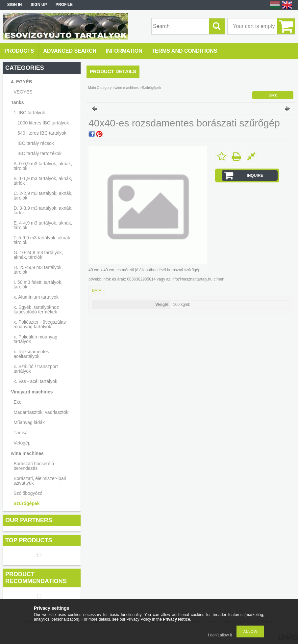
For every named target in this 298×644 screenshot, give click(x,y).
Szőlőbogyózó (28, 493)
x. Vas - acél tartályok (35, 381)
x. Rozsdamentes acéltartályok (31, 354)
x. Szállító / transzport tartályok (36, 369)
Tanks (17, 102)
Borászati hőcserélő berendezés (34, 466)
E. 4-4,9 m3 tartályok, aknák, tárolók (43, 225)
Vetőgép (22, 443)
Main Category (100, 88)
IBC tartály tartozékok (39, 153)
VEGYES (23, 92)
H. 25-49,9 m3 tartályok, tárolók (38, 270)
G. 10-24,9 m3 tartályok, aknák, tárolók (38, 255)
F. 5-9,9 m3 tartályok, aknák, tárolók (42, 240)
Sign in (15, 5)
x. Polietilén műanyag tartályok (35, 339)
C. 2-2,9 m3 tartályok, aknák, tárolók (43, 196)
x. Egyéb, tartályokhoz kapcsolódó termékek (36, 309)
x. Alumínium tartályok (36, 297)
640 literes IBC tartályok (42, 133)
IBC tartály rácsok (36, 143)
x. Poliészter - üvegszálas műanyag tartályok (40, 324)
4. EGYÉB (22, 82)
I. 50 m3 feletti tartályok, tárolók (38, 284)
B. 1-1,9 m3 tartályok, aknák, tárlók (43, 181)
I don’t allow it (220, 635)
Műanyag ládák (29, 422)
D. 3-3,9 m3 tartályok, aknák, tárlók (43, 210)
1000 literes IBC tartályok (43, 123)
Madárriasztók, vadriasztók (41, 412)
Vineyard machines (32, 392)
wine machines (27, 453)
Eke (17, 402)
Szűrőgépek (26, 503)
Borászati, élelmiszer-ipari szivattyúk (40, 481)
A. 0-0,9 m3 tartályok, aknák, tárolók (43, 166)
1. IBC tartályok (29, 113)
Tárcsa (21, 433)
